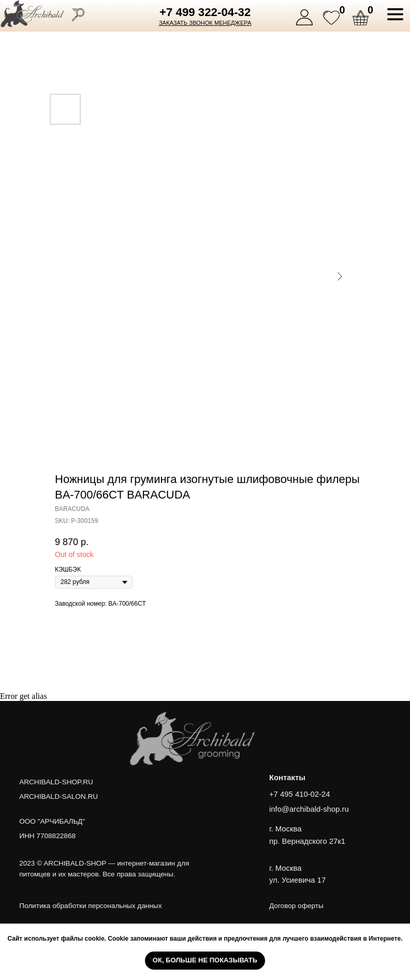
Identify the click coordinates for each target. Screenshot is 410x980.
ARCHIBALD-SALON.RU (58, 796)
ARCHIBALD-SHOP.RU (56, 782)
